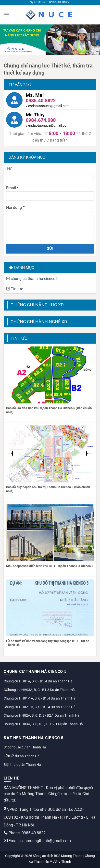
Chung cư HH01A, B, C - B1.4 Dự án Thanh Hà (38, 681)
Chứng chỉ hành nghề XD (39, 322)
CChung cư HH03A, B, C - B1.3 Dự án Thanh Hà (39, 690)
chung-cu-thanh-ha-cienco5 (34, 279)
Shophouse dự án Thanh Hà (25, 747)
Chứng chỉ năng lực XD (37, 305)
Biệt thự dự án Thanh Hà (22, 765)
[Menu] (7, 15)
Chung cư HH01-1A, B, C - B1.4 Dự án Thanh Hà (40, 698)
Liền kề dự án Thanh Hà (22, 756)
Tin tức (17, 289)
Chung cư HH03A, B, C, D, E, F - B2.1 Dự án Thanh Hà (43, 724)
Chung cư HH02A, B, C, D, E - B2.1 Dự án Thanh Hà (42, 715)
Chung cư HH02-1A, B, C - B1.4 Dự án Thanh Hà (40, 707)
